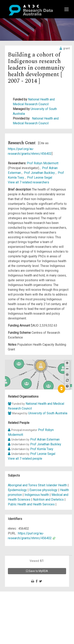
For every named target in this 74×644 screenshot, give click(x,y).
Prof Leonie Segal (40, 178)
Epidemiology (17, 490)
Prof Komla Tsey (42, 449)
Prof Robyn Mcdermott (43, 163)
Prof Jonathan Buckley (40, 173)
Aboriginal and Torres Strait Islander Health (38, 485)
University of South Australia (48, 413)
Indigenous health (37, 495)
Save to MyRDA (37, 571)
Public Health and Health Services (32, 504)
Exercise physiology (43, 490)
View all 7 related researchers (29, 182)
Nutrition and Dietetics (48, 500)
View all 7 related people (25, 459)
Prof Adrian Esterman (45, 439)
